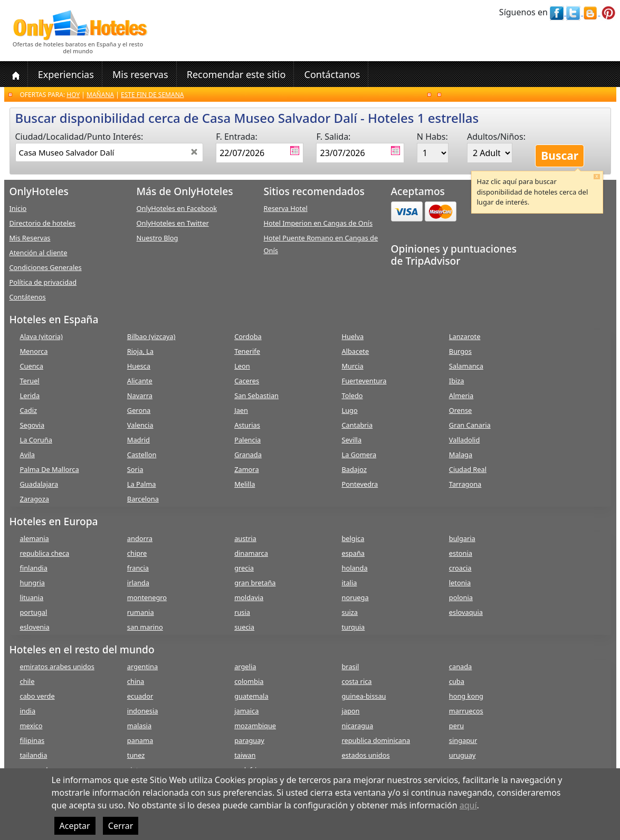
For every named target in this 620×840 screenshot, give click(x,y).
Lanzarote (465, 336)
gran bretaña (255, 583)
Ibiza (457, 381)
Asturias (247, 425)
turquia (353, 627)
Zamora (246, 469)
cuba (457, 681)
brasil (350, 667)
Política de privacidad (43, 282)
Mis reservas (140, 74)
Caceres (247, 381)
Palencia (247, 440)
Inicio (18, 208)
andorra (140, 538)
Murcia (352, 366)
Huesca (139, 366)
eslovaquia (466, 612)
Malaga (461, 455)
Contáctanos (332, 74)
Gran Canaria (470, 425)
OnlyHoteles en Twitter (173, 223)
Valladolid (464, 440)
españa (353, 553)
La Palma (142, 484)
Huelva (352, 336)
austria (245, 538)
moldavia (249, 597)
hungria (32, 583)
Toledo (352, 395)
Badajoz (354, 469)
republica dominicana (376, 740)
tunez (136, 755)
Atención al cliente (39, 253)
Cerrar (121, 826)
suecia (244, 627)
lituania (32, 597)
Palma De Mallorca (50, 469)
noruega (355, 597)
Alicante (140, 381)
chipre (137, 553)
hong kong (466, 696)
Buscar (560, 156)
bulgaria (462, 538)
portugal (34, 612)
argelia (245, 667)
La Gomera (359, 455)
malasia (139, 726)
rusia (242, 612)
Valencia (140, 425)
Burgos (460, 351)
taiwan (245, 755)
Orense (461, 410)
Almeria (461, 395)
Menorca (34, 351)
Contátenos (28, 297)
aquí (468, 805)
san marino (145, 627)
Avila (27, 455)
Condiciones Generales (46, 267)
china (136, 681)
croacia (460, 568)
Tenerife (247, 351)
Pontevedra (360, 484)
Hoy (73, 95)
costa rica (356, 681)
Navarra (140, 395)
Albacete (355, 351)
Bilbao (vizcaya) (151, 336)
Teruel (30, 381)
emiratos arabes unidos (57, 667)
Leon (242, 366)
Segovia (32, 425)
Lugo (349, 410)
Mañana (100, 95)
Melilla (245, 484)
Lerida (30, 395)
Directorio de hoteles (43, 223)
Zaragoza (35, 499)
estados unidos (365, 755)
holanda (354, 568)
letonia (460, 583)
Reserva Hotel (286, 208)
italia (349, 583)
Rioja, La (140, 351)
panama (140, 740)
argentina (142, 667)
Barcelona (143, 499)
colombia (249, 681)
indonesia (143, 711)
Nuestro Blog (158, 238)
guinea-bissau (364, 696)
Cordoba (248, 336)
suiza (350, 612)
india (28, 711)
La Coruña (36, 440)
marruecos (466, 711)
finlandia (34, 568)
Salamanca (466, 366)
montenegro (147, 597)
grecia (244, 568)
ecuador (140, 696)
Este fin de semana (152, 95)
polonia (461, 597)
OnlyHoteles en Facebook (177, 208)
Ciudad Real (468, 469)
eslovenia (35, 627)
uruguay (462, 755)
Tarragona (465, 484)
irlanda (138, 583)
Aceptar (75, 826)
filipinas (32, 740)
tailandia (34, 755)
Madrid (139, 440)
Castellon (142, 455)
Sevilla (351, 440)
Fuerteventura (364, 381)
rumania (141, 612)
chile (27, 681)
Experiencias (66, 74)
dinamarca (251, 553)
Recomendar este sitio (236, 74)
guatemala (251, 696)
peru (456, 726)
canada (460, 667)
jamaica (246, 711)
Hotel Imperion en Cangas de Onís (318, 223)
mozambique (255, 726)
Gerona (139, 410)
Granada (248, 455)
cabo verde (37, 696)
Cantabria (357, 425)
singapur (463, 740)
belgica (353, 538)
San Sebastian (256, 395)
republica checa (45, 553)
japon (350, 711)
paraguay (249, 740)
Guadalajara (39, 484)
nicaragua (357, 726)
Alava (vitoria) (41, 336)
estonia (461, 553)
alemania (35, 538)
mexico (31, 726)
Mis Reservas (30, 238)
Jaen (241, 410)
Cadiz (28, 410)
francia (138, 568)
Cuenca (32, 366)
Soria (135, 469)
